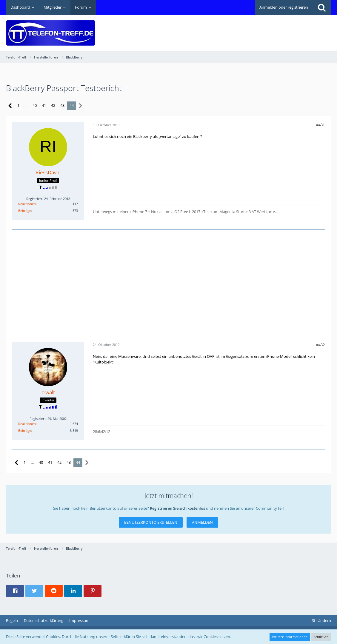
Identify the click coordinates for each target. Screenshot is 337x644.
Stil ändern (321, 620)
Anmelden (202, 522)
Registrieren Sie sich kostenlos (177, 508)
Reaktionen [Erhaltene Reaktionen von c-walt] (27, 424)
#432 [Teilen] (320, 345)
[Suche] (322, 7)
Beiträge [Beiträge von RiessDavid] (25, 211)
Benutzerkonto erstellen (151, 522)
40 (35, 105)
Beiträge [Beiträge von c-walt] (25, 430)
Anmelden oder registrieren (284, 7)
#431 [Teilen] (320, 125)
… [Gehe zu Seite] (26, 105)
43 (62, 105)
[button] (15, 591)
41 (44, 105)
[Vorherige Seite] (10, 106)
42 (53, 105)
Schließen (321, 637)
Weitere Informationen (290, 637)
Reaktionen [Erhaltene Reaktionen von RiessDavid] (27, 204)
